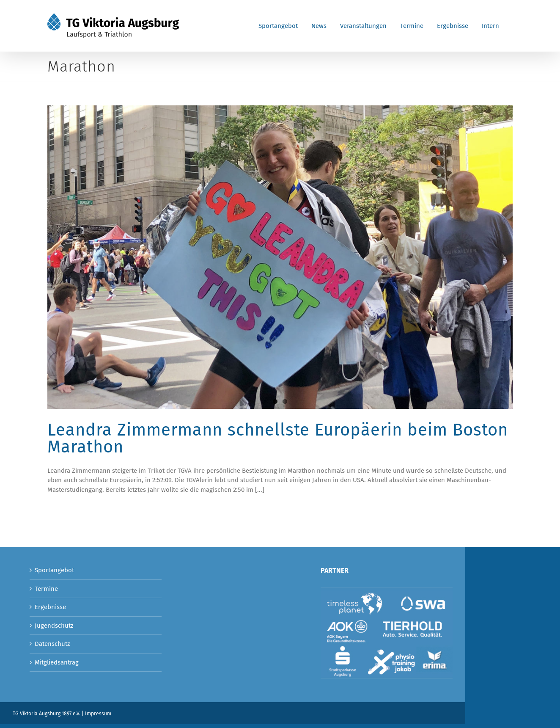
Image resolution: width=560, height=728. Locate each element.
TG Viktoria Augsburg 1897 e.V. (47, 714)
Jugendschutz (54, 626)
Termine (46, 589)
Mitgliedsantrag (57, 662)
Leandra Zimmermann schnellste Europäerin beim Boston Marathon (278, 438)
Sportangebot (54, 570)
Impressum (98, 714)
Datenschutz (52, 644)
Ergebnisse (50, 607)
